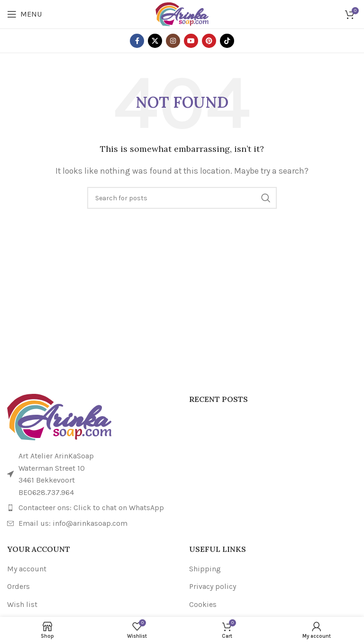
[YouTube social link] (191, 41)
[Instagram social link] (173, 41)
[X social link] (155, 41)
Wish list (22, 604)
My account (27, 569)
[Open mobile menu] (24, 14)
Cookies (203, 604)
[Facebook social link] (137, 41)
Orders (18, 586)
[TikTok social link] (227, 41)
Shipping (205, 569)
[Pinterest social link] (209, 41)
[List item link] (91, 508)
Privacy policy (213, 586)
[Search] (182, 198)
